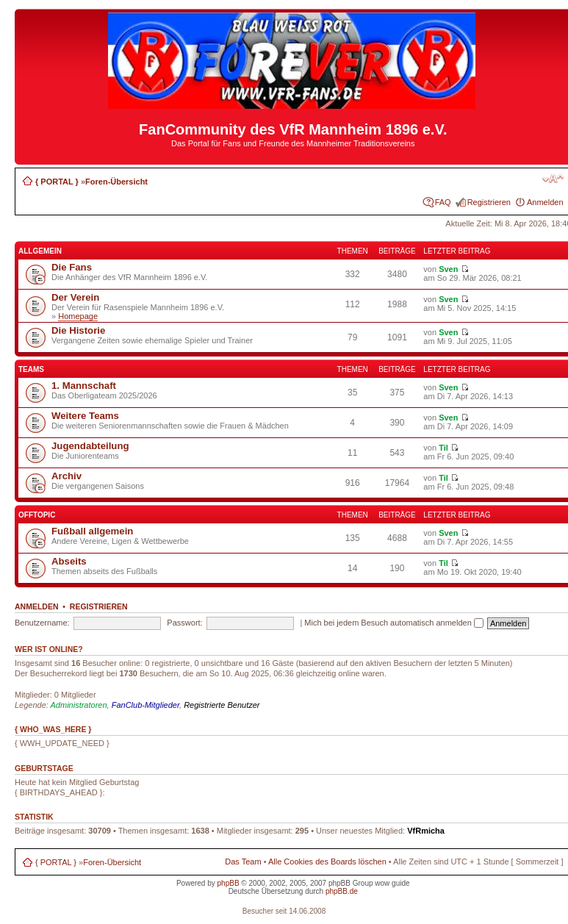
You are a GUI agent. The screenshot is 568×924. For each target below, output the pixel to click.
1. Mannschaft (84, 386)
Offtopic (37, 515)
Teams (31, 369)
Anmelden (545, 202)
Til (443, 448)
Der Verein (75, 297)
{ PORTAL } (57, 182)
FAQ (443, 202)
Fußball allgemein (92, 531)
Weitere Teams (85, 416)
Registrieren (489, 202)
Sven (448, 269)
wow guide (392, 883)
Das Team (243, 862)
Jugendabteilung (90, 446)
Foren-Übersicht (116, 182)
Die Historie (78, 330)
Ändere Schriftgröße (553, 179)
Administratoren (79, 705)
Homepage (78, 316)
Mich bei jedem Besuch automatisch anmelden (394, 623)
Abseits (69, 561)
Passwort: (184, 623)
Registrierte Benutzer (222, 705)
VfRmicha (426, 831)
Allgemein (40, 251)
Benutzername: (42, 623)
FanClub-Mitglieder (145, 705)
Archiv (66, 476)
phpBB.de (342, 891)
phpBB (229, 883)
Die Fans (72, 267)
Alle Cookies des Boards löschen (327, 862)
